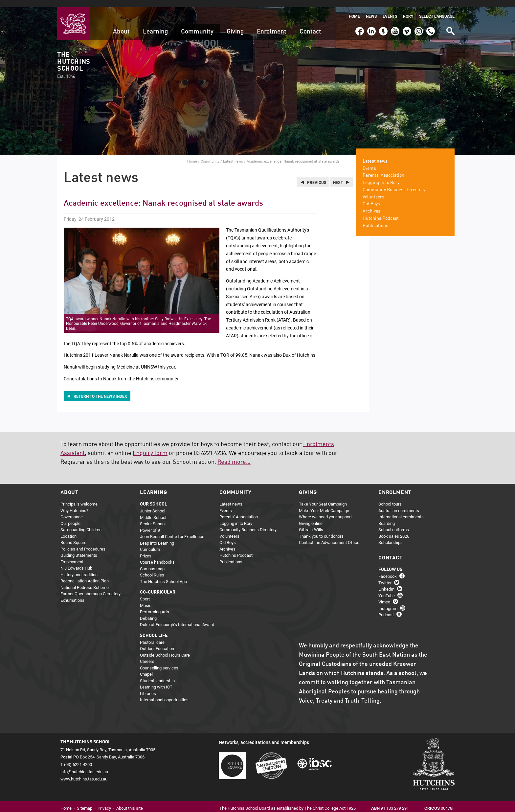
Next (338, 175)
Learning (155, 24)
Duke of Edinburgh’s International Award (177, 618)
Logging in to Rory (381, 175)
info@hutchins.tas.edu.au (84, 764)
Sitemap (85, 801)
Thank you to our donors (321, 529)
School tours (390, 497)
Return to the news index (100, 389)
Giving (235, 24)
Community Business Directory (394, 183)
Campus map (152, 561)
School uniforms (394, 523)
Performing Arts (155, 605)
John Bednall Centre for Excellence (172, 530)
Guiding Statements (79, 548)
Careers (147, 654)
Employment (72, 554)
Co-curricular (158, 585)
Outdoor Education (157, 642)
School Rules (152, 568)
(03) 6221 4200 (431, 21)
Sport (145, 592)
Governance (72, 510)
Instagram (419, 21)
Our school (154, 497)
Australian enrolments (399, 503)
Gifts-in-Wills (311, 523)
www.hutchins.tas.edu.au (84, 772)
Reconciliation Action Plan (85, 574)
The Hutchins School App (163, 574)
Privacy (104, 801)
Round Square (73, 535)
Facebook (359, 21)
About (121, 24)
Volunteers (373, 190)
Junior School (153, 504)
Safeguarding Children (81, 523)
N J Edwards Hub (76, 561)
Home (354, 9)
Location (68, 529)
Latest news (233, 154)
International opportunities (164, 693)
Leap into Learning (157, 536)
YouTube (395, 21)
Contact (310, 24)
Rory (408, 9)
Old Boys (371, 197)
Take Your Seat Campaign (323, 497)
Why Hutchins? (74, 503)
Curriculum (150, 542)
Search (450, 22)
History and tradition (79, 567)
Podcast (382, 21)
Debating (148, 611)
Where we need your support (325, 510)
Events (390, 9)
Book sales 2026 (394, 529)
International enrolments (401, 510)
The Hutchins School (74, 58)
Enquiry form (150, 446)
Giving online (311, 516)
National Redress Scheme (85, 580)
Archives (371, 204)
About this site (130, 801)
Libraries (148, 686)
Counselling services (159, 661)
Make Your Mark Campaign (324, 503)
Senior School (153, 517)
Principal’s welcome (79, 497)
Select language (437, 9)
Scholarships (391, 535)
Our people (70, 516)
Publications (375, 218)
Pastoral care (152, 635)
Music (146, 598)
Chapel (146, 667)
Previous (317, 175)
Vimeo (405, 21)
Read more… (234, 455)
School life (154, 628)
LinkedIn (371, 21)
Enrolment (272, 24)
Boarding (387, 516)
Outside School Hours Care (165, 648)
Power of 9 (150, 523)
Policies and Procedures (83, 542)
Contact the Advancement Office (329, 535)
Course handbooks (157, 555)
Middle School (153, 510)
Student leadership (157, 673)
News (371, 9)
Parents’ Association (383, 169)
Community (197, 24)
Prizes (146, 549)
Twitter (385, 575)
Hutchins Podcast (381, 211)
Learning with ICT (156, 680)
